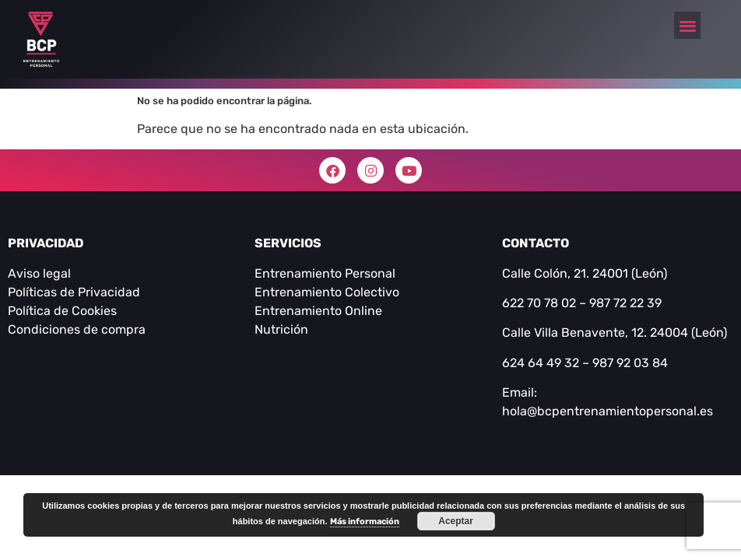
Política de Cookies (62, 311)
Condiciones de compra (77, 329)
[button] (688, 25)
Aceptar (456, 521)
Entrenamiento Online (318, 311)
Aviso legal (39, 273)
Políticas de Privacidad (74, 292)
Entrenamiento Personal (325, 273)
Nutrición (281, 329)
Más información (365, 521)
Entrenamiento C (304, 292)
